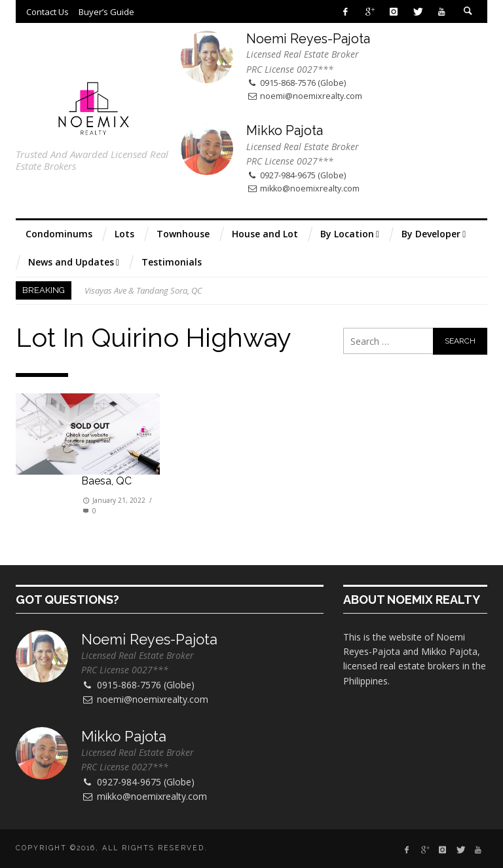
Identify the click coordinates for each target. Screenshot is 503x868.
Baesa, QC (106, 481)
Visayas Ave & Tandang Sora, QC (143, 290)
